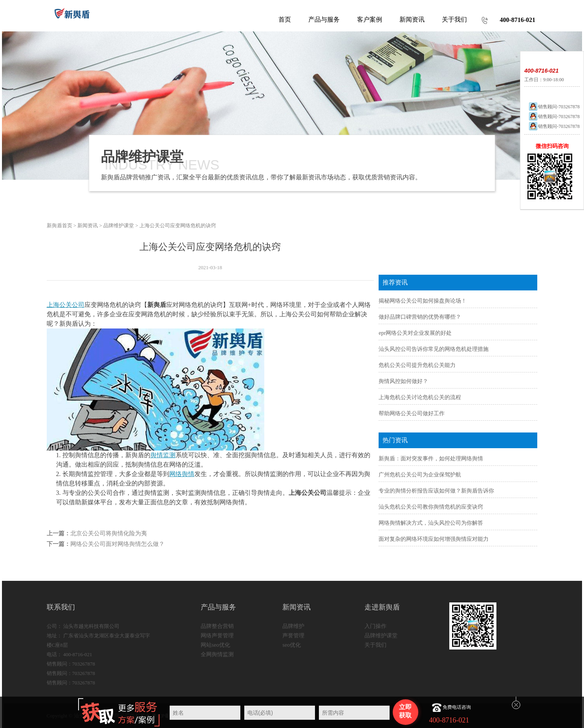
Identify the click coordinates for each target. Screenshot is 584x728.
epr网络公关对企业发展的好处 (415, 333)
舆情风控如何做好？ (403, 381)
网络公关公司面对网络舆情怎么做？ (117, 544)
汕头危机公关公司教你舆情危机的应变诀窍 (431, 507)
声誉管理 (293, 636)
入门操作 (375, 626)
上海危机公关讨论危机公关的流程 (420, 397)
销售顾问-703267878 (554, 107)
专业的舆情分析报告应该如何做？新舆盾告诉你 (436, 491)
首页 (285, 19)
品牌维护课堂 (119, 225)
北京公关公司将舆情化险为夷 (109, 533)
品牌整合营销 (217, 626)
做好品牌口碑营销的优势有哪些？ (420, 317)
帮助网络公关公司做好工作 (412, 413)
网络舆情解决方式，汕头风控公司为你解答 (431, 523)
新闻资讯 (88, 225)
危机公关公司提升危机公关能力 (417, 365)
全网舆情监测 (217, 654)
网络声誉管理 (217, 636)
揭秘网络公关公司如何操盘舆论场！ (423, 301)
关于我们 (375, 645)
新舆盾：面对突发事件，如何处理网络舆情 (431, 459)
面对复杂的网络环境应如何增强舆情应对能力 (434, 539)
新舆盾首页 (59, 225)
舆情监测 (163, 455)
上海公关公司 (66, 305)
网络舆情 (182, 474)
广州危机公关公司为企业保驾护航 (420, 475)
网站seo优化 (215, 645)
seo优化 (292, 645)
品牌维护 (293, 626)
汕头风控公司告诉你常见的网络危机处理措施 (434, 349)
